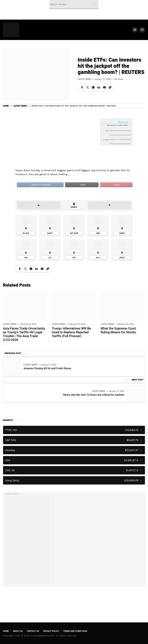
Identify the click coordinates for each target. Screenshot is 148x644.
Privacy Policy (51, 631)
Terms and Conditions (75, 631)
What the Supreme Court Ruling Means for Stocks (118, 330)
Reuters (123, 122)
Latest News (84, 79)
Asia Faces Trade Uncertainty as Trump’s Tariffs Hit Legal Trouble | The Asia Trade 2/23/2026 (24, 334)
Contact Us (33, 631)
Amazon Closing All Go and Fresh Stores (47, 368)
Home (6, 106)
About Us (18, 631)
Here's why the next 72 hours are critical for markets (94, 395)
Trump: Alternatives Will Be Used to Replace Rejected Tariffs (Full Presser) (71, 332)
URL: (107, 131)
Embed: (106, 140)
